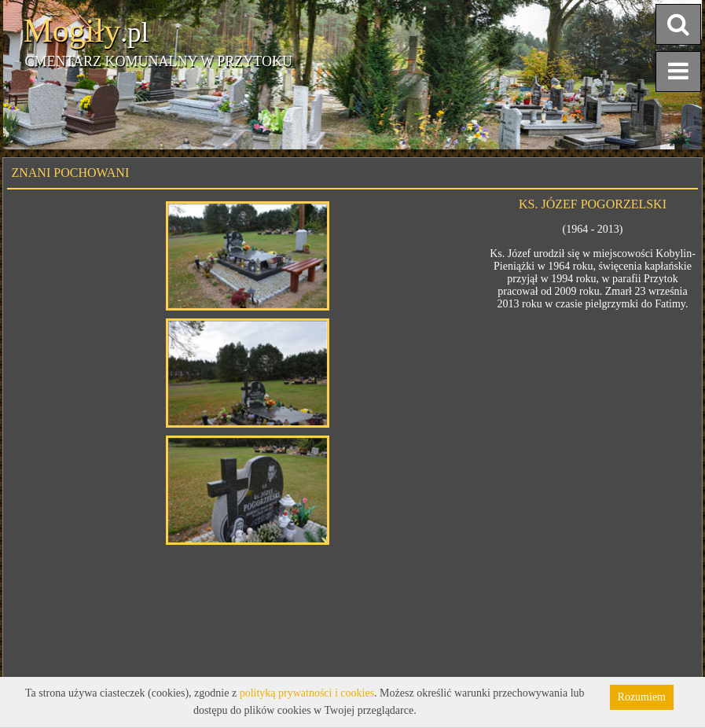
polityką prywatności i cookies (307, 693)
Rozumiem (642, 697)
